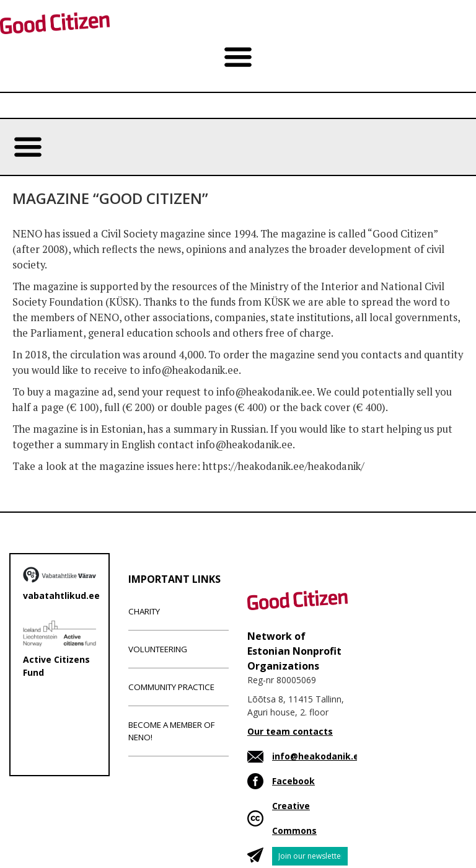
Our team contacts (290, 731)
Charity (144, 611)
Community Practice (171, 687)
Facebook (293, 781)
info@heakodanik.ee (318, 756)
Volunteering (158, 649)
